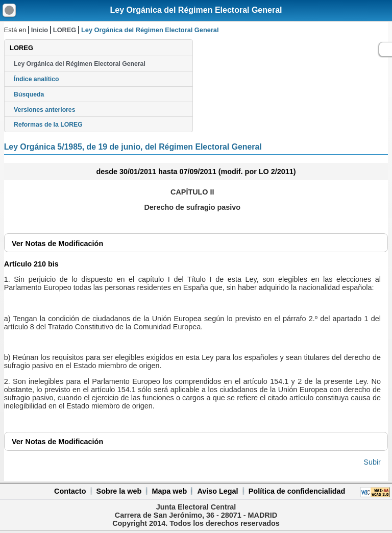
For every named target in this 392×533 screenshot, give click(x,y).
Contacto (70, 491)
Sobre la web (119, 491)
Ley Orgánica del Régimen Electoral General (196, 10)
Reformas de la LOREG (48, 125)
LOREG (65, 30)
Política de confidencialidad (297, 491)
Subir (372, 462)
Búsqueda (29, 94)
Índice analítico (36, 79)
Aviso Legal (217, 491)
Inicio (40, 30)
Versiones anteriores (44, 110)
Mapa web (169, 491)
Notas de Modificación (57, 244)
